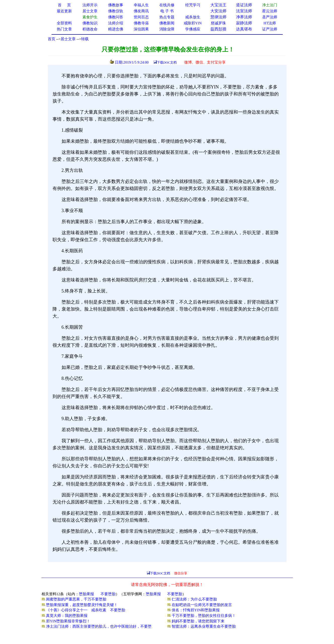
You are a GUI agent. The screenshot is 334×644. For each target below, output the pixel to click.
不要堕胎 (108, 594)
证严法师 (270, 29)
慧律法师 (218, 17)
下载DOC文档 (167, 62)
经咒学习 (193, 5)
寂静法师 (244, 23)
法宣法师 (244, 11)
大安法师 (218, 11)
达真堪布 (244, 29)
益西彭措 (218, 29)
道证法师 (244, 5)
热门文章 (64, 29)
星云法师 (270, 11)
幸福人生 (141, 5)
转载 (85, 39)
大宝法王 (218, 5)
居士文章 (68, 39)
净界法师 (244, 17)
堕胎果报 (86, 594)
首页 (52, 39)
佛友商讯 (141, 11)
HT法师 (270, 23)
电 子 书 (167, 11)
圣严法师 (270, 17)
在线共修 (167, 5)
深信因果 (141, 29)
